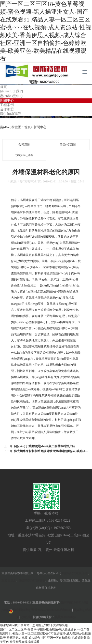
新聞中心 (7, 100)
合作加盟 (7, 109)
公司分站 (26, 617)
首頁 (3, 87)
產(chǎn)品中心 (12, 96)
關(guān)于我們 (11, 91)
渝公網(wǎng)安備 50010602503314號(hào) (42, 610)
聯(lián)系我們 (11, 114)
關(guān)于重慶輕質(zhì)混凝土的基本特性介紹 (45, 446)
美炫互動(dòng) (65, 617)
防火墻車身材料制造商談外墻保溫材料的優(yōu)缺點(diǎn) (52, 451)
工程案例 (7, 105)
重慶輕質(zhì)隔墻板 (32, 581)
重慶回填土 (9, 581)
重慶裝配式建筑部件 (74, 573)
